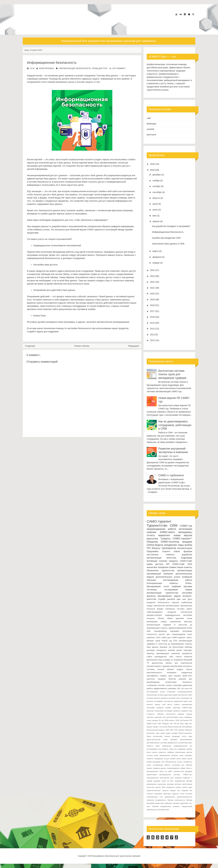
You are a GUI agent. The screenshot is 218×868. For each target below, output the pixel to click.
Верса (171, 727)
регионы (178, 784)
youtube (150, 129)
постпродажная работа (178, 580)
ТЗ (148, 663)
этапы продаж (152, 720)
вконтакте (152, 135)
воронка (176, 602)
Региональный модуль (156, 730)
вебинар (188, 647)
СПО (175, 641)
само (190, 787)
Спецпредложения (185, 692)
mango (155, 727)
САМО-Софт (178, 564)
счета (190, 634)
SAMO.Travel (152, 724)
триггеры (150, 717)
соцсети (166, 551)
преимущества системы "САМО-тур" (176, 775)
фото (162, 803)
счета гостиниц (186, 794)
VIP (171, 724)
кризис (179, 650)
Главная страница (82, 346)
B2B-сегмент (170, 720)
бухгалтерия (178, 647)
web (184, 599)
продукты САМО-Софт (180, 561)
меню (156, 755)
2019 (152, 299)
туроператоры (152, 797)
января (156, 263)
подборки (176, 586)
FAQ (177, 720)
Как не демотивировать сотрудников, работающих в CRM (175, 425)
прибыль (177, 711)
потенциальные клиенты (162, 583)
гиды (190, 736)
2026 (152, 164)
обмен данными (175, 618)
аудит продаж (172, 733)
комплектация (176, 666)
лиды (181, 545)
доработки (187, 555)
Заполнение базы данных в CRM (168, 244)
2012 (152, 340)
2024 (152, 270)
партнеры (188, 650)
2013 (152, 335)
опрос (149, 765)
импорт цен (172, 663)
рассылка (152, 539)
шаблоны (151, 638)
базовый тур (166, 647)
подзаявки (175, 631)
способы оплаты (165, 685)
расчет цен (164, 634)
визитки (157, 698)
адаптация (168, 695)
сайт (149, 118)
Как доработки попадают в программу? (171, 226)
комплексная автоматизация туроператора (173, 606)
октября (156, 186)
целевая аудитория (181, 803)
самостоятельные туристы (158, 790)
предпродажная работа (161, 529)
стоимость (151, 714)
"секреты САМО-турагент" (176, 539)
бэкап (149, 736)
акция (175, 695)
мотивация (152, 561)
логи (164, 704)
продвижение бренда (183, 781)
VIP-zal (176, 724)
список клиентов (184, 657)
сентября (157, 192)
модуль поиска (184, 669)
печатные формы (155, 609)
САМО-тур (186, 526)
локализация (180, 752)
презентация (152, 775)
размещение (152, 784)
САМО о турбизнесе (171, 475)
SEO (160, 724)
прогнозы (151, 679)
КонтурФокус (187, 727)
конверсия (187, 577)
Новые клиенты (184, 567)
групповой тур (187, 698)
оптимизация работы (162, 765)
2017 (152, 311)
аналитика (152, 567)
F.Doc (158, 638)
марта (155, 251)
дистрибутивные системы (157, 743)
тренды (189, 714)
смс (179, 790)
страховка (158, 794)
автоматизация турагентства (162, 593)
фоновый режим (153, 803)
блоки (190, 628)
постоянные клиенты (160, 555)
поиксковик (159, 711)
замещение (167, 746)
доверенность (173, 743)
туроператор (169, 548)
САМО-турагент (159, 521)
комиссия (162, 752)
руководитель (161, 657)
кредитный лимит (181, 701)
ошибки (168, 708)
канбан (189, 749)
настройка (187, 593)
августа (156, 198)
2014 (152, 329)
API (168, 564)
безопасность (84, 68)
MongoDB (188, 660)
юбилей (155, 806)
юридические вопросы (170, 806)
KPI (191, 720)
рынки (185, 787)
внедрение (171, 545)
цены (181, 717)
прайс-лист (187, 676)
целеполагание (172, 717)
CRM (174, 525)
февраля (157, 257)
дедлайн (174, 739)
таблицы (160, 714)
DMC (179, 689)
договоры (151, 650)
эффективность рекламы (165, 689)
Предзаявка (153, 551)
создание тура (187, 711)
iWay (187, 724)
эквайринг (188, 717)
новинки (151, 532)
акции (163, 733)
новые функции (183, 551)
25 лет (161, 720)
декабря (156, 175)
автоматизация (67, 68)
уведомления (170, 797)
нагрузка (175, 755)
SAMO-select (167, 532)
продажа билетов (167, 679)
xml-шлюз (164, 727)
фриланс (169, 803)
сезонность (187, 682)
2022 (152, 282)
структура (167, 794)
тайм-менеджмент (155, 612)
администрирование (178, 628)
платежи (163, 561)
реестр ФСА (160, 787)
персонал (150, 711)
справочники (175, 622)
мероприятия (165, 755)
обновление (153, 570)
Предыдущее (134, 346)
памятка (189, 765)
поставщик (168, 711)
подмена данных (160, 768)
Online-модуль (155, 545)
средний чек (187, 790)
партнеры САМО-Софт (182, 708)
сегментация (171, 682)
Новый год (167, 641)
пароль (149, 768)
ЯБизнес (189, 730)
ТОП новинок (179, 730)
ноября (156, 181)
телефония (163, 567)
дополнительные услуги (168, 577)
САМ (167, 730)
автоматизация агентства (161, 558)
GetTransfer (184, 720)
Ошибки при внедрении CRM (166, 238)
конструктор (168, 701)
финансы (151, 596)
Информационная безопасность (52, 63)
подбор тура (166, 676)
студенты (175, 794)
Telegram (166, 724)
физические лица (154, 660)
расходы (170, 784)
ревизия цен (185, 679)
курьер (157, 704)
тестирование (171, 590)
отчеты (151, 535)
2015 (152, 323)
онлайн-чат (188, 762)
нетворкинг (172, 673)
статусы (150, 794)
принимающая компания (168, 653)
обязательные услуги (174, 762)
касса (149, 752)
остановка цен (178, 765)
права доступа (100, 68)
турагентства (168, 570)
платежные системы (175, 609)
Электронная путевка (155, 695)
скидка (164, 622)
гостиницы (152, 590)
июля (155, 204)
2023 (152, 276)
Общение (152, 542)
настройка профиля (155, 708)
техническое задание (175, 714)
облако (161, 618)
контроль (151, 618)
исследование (152, 749)
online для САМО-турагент (173, 638)
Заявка (189, 590)
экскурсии (172, 612)
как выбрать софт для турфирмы (172, 749)
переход (150, 653)
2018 (152, 305)
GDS (190, 564)
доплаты (150, 701)
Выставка (185, 689)
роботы (178, 787)
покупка (177, 676)
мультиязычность (154, 673)
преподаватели (153, 778)
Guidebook (178, 660)
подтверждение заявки (176, 768)
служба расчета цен (169, 599)
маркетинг (164, 535)
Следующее (30, 346)
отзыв (190, 618)
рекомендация (153, 682)
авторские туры (153, 733)
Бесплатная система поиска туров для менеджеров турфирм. (173, 374)
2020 (152, 294)
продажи (187, 542)
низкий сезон (175, 759)
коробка (171, 650)
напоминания (187, 704)
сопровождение (179, 634)
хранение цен (160, 717)
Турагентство (157, 525)
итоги (166, 586)
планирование (160, 631)
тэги (161, 797)
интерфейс (159, 701)
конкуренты (161, 650)
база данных (153, 647)
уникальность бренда (183, 800)
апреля (156, 221)
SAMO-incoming (170, 542)
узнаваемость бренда (164, 800)
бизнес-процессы (185, 733)
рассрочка (162, 784)
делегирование (186, 739)
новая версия (183, 535)
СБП (171, 730)
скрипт (189, 609)
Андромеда (187, 558)
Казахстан (177, 727)
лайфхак (171, 752)
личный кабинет (166, 669)
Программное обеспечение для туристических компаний (116, 856)
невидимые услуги (162, 759)
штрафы (166, 660)
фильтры (188, 622)
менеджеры (185, 532)
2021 (152, 288)
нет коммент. (119, 68)
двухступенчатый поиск (157, 739)
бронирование (165, 596)
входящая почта (179, 736)
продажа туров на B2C (163, 781)
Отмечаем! (171, 692)
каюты (155, 752)
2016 (152, 317)
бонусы (156, 548)
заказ (158, 746)
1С (172, 660)
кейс (149, 631)
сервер (173, 790)
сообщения (152, 685)
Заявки (173, 567)
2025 (152, 170)
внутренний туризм (162, 736)
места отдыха (174, 704)
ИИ (191, 689)
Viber (182, 724)
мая (154, 216)
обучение (151, 580)
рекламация (152, 622)
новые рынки (187, 759)
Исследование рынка (156, 692)
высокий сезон (174, 698)
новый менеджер (154, 762)
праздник (189, 771)
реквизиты (170, 787)
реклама (188, 586)
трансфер (178, 685)
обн (163, 762)
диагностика (157, 663)
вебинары (152, 124)
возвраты (164, 698)
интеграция (185, 529)
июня (155, 210)
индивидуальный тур (183, 746)
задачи (177, 596)
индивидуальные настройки (179, 615)
